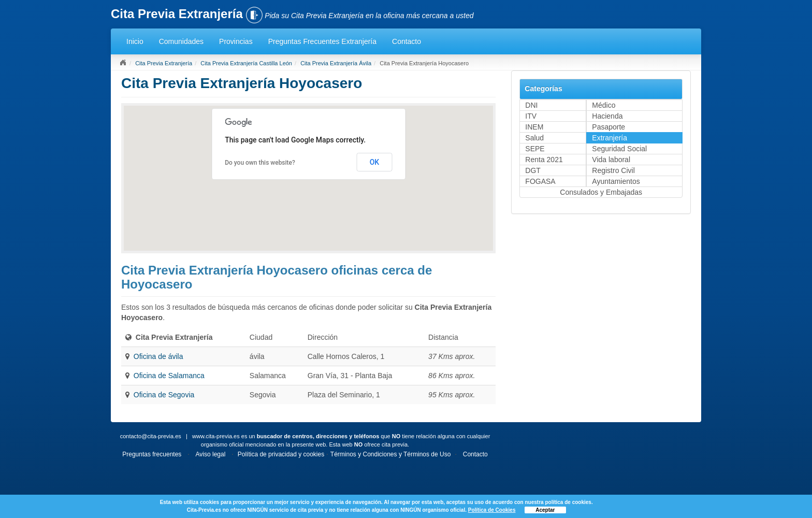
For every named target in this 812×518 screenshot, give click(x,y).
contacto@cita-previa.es (151, 436)
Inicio (135, 41)
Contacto (407, 41)
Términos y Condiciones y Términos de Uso (391, 454)
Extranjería (610, 138)
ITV (531, 116)
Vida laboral (611, 160)
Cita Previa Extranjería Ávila (336, 63)
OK (375, 162)
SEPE (535, 149)
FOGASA (540, 181)
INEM (534, 127)
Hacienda (607, 116)
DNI (531, 105)
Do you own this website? (260, 163)
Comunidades (181, 41)
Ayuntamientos (616, 181)
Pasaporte (608, 127)
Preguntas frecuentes (152, 454)
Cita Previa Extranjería (164, 63)
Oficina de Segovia (164, 395)
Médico (604, 105)
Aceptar (545, 510)
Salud (534, 138)
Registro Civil (613, 170)
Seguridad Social (619, 149)
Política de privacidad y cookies (281, 454)
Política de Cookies (492, 510)
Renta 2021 (544, 160)
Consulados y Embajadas (601, 192)
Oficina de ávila (158, 356)
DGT (533, 170)
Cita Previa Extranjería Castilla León (246, 63)
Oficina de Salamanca (169, 376)
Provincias (236, 41)
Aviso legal (211, 454)
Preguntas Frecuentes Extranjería (322, 41)
